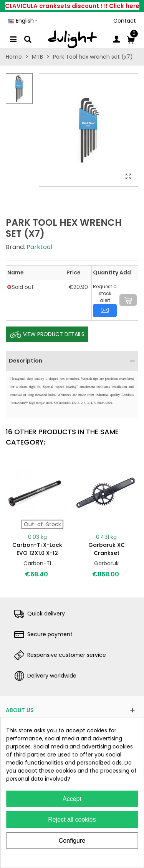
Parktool (39, 247)
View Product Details (47, 335)
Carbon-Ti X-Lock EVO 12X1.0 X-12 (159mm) (37, 553)
